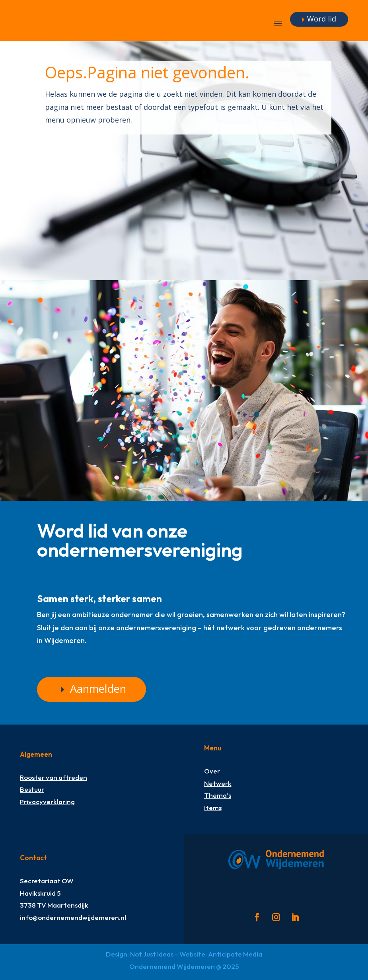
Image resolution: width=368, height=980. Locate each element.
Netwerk (218, 783)
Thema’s (218, 795)
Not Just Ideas (152, 954)
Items (213, 808)
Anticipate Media (235, 954)
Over (212, 771)
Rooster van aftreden (54, 777)
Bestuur (32, 789)
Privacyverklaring (47, 802)
